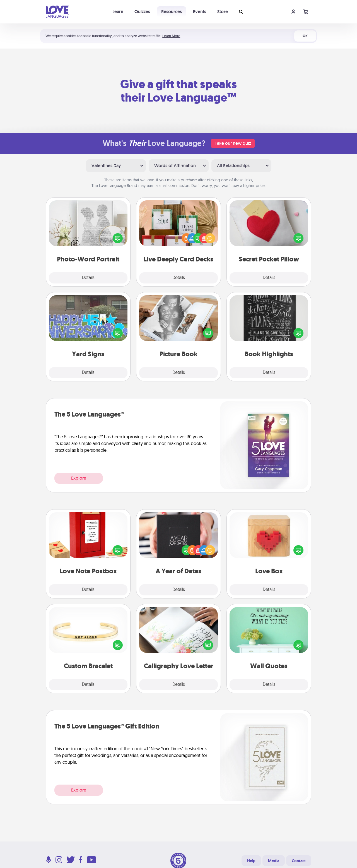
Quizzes (142, 12)
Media (274, 861)
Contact (299, 861)
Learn (118, 12)
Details (88, 278)
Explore (79, 478)
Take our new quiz (233, 143)
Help (251, 861)
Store (223, 12)
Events (200, 12)
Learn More (171, 36)
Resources (172, 12)
